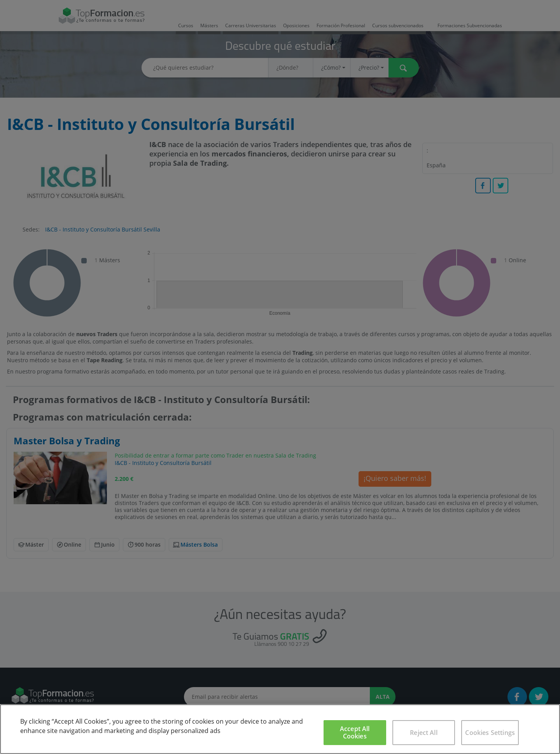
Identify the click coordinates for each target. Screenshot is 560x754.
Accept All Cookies (355, 732)
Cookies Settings (490, 733)
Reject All (424, 733)
